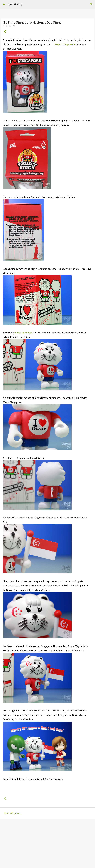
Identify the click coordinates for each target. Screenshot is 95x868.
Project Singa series (66, 44)
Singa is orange (24, 333)
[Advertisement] (48, 842)
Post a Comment (13, 813)
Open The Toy (15, 4)
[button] (5, 31)
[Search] (91, 4)
